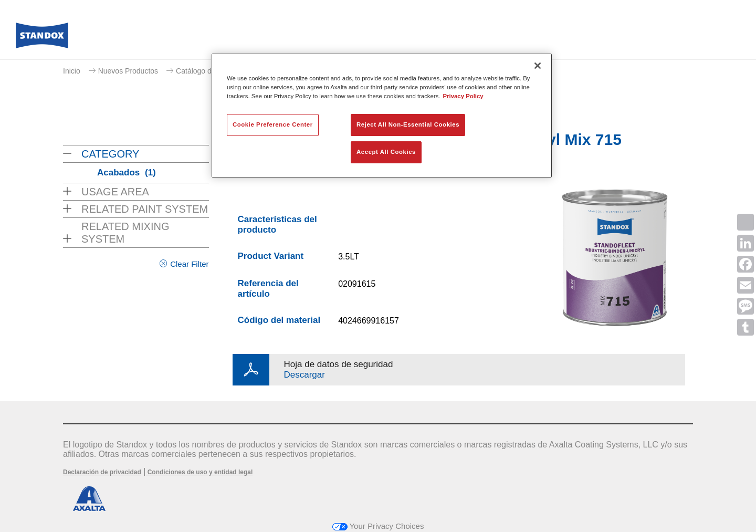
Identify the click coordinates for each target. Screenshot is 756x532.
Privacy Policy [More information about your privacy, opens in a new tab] (463, 96)
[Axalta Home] (42, 38)
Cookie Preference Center (273, 124)
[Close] (538, 66)
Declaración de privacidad (102, 472)
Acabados (127, 173)
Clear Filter (189, 264)
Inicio (72, 71)
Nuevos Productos (128, 71)
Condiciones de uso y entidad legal (199, 472)
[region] (382, 116)
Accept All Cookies (386, 152)
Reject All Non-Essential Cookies (408, 124)
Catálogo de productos (213, 71)
